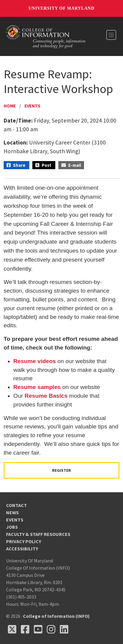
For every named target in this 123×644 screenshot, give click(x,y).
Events (32, 106)
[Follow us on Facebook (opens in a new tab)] (25, 629)
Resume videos (35, 361)
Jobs (12, 527)
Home (10, 106)
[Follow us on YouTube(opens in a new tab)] (38, 629)
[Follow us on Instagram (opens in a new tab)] (51, 629)
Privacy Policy (24, 541)
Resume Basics (46, 396)
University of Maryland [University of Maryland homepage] (61, 8)
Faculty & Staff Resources (38, 534)
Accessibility (22, 549)
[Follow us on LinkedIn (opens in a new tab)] (64, 629)
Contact (16, 505)
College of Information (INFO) (56, 616)
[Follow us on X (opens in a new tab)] (12, 629)
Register (61, 470)
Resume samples (37, 387)
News (12, 512)
